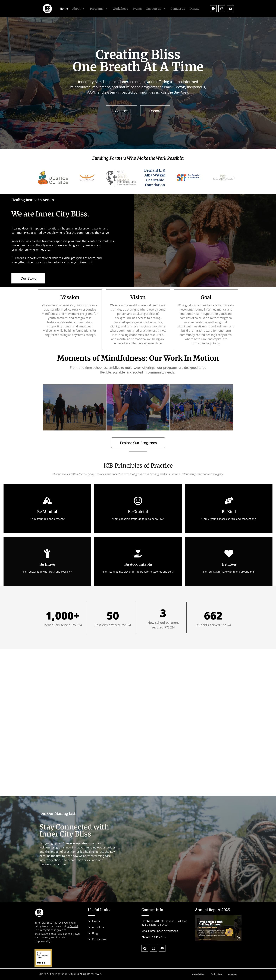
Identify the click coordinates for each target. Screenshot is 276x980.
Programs (99, 9)
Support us (156, 9)
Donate (194, 9)
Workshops (120, 9)
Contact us (178, 9)
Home (64, 9)
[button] (79, 9)
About (79, 9)
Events (137, 9)
